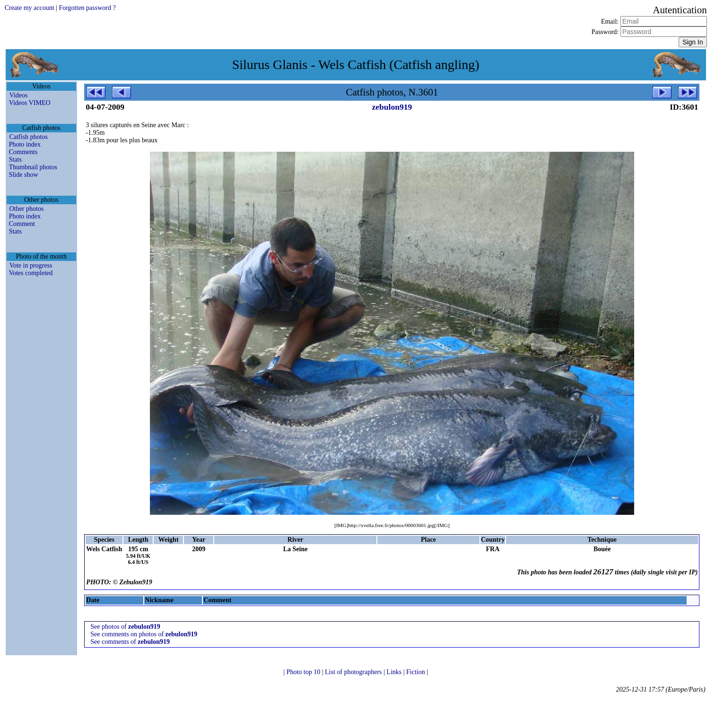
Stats (15, 160)
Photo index (25, 144)
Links (395, 672)
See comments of (130, 642)
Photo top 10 (304, 672)
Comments (23, 152)
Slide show (24, 175)
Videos (19, 95)
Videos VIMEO (30, 103)
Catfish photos (29, 137)
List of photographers (354, 672)
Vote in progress (31, 265)
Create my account (30, 8)
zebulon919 (392, 107)
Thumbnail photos (33, 167)
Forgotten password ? (87, 8)
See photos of (125, 627)
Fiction (416, 672)
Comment (22, 224)
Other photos (27, 209)
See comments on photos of (144, 634)
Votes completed (31, 273)
